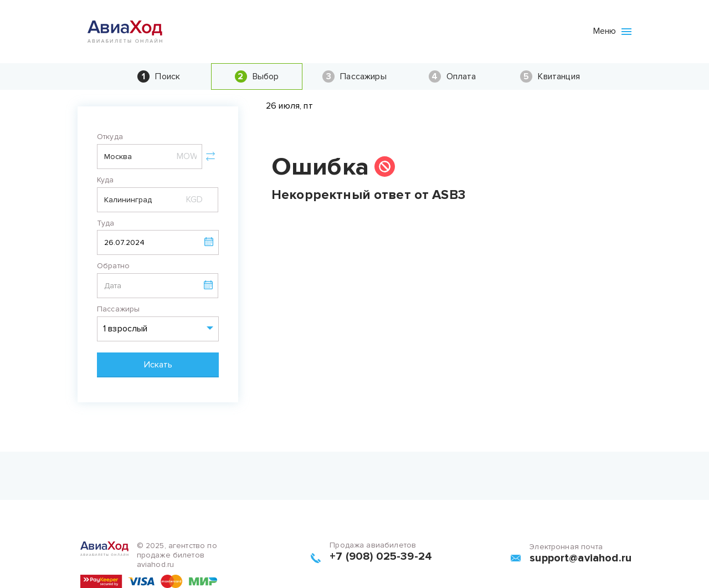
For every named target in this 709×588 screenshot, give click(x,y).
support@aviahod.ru (580, 558)
